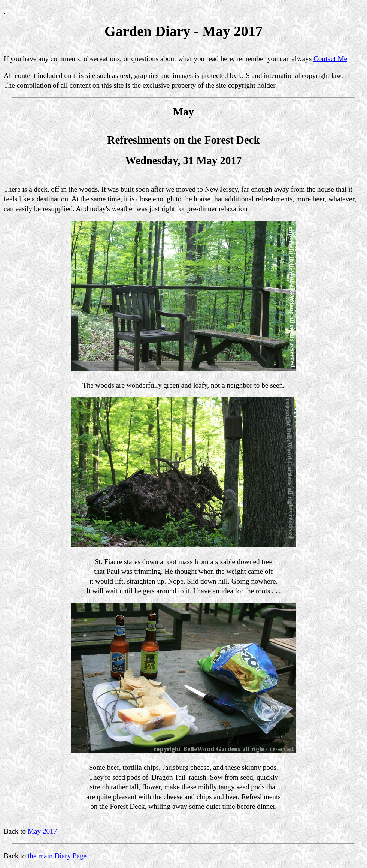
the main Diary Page (57, 856)
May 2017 (42, 831)
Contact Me (330, 59)
